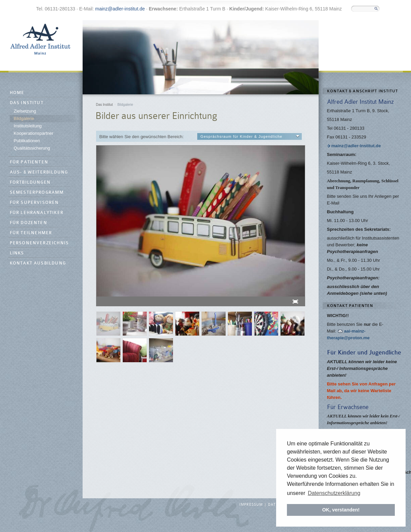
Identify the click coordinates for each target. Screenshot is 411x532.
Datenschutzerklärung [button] (334, 493)
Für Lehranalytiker (37, 213)
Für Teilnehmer (31, 233)
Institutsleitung (28, 126)
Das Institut (27, 103)
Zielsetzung (25, 111)
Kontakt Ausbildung (38, 263)
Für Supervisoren (34, 203)
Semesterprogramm (37, 193)
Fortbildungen (30, 182)
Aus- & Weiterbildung (39, 172)
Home (17, 93)
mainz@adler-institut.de (120, 9)
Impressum (251, 505)
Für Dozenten (28, 223)
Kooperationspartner (34, 133)
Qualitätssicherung (32, 148)
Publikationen (27, 141)
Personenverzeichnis (39, 243)
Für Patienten (29, 162)
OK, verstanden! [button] (341, 510)
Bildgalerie (24, 118)
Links (17, 253)
